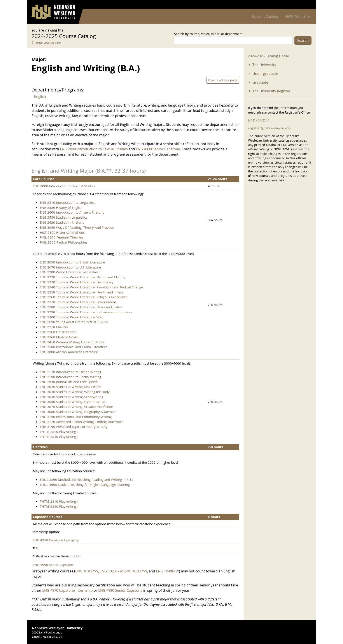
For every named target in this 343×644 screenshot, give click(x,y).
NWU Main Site (297, 16)
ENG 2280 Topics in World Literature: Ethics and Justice (81, 307)
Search (303, 40)
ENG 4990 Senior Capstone (158, 149)
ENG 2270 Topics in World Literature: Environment (78, 302)
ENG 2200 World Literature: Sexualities (69, 272)
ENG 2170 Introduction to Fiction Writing (71, 372)
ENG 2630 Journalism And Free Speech (69, 382)
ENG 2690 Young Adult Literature (65, 322)
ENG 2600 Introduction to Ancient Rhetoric (72, 212)
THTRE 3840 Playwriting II (59, 437)
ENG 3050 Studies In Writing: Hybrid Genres (73, 402)
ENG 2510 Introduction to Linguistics (67, 202)
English (40, 97)
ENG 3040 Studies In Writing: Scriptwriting (72, 397)
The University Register (271, 91)
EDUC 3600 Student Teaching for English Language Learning (85, 484)
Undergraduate (265, 74)
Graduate (260, 82)
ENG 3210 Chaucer (54, 327)
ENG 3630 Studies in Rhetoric (62, 222)
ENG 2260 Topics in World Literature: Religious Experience (84, 297)
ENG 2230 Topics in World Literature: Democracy (77, 282)
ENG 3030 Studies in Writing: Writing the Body (75, 392)
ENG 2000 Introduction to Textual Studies (94, 149)
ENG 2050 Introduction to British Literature (72, 262)
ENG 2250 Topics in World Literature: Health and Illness (81, 292)
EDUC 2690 (100, 322)
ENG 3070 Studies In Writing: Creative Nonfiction (76, 407)
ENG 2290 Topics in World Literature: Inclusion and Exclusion (86, 312)
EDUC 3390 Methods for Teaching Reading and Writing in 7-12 (87, 479)
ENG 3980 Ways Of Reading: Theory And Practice (77, 227)
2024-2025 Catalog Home (268, 56)
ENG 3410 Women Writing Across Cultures (72, 342)
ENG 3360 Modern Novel (59, 337)
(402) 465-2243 (259, 120)
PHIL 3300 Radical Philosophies (64, 242)
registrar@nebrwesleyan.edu (269, 128)
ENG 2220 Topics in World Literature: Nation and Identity (83, 277)
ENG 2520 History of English (61, 207)
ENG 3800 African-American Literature (69, 352)
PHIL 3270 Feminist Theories (61, 237)
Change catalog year (46, 42)
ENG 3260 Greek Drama (58, 332)
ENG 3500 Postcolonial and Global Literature (73, 347)
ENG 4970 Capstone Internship (56, 540)
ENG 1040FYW (167, 571)
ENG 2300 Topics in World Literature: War (71, 317)
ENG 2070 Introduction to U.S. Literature (70, 267)
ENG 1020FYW (111, 571)
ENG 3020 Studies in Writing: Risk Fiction (71, 387)
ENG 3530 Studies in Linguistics (64, 217)
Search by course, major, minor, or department (208, 34)
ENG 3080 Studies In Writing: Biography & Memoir (78, 412)
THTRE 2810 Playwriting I (59, 432)
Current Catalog (265, 16)
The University (264, 65)
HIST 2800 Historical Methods (62, 232)
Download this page (223, 80)
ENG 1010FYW (87, 571)
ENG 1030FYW (136, 571)
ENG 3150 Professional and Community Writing (76, 417)
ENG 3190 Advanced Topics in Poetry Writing (74, 426)
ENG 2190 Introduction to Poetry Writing (70, 377)
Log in (306, 4)
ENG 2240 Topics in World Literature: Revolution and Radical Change (91, 287)
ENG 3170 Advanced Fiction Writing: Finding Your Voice (81, 422)
